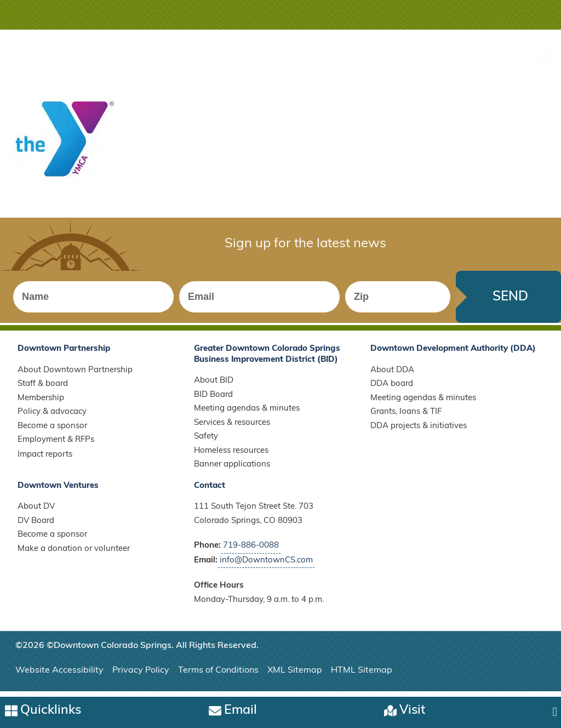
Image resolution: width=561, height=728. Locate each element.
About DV (36, 512)
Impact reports (45, 459)
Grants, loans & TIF (406, 417)
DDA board (392, 389)
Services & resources (232, 427)
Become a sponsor (52, 431)
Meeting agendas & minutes (247, 414)
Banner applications (232, 470)
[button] (543, 53)
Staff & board (43, 389)
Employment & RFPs (56, 445)
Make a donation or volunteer (74, 553)
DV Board (36, 525)
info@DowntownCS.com (266, 565)
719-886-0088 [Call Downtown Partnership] (251, 551)
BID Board (213, 399)
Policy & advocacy (52, 417)
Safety (206, 442)
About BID (214, 386)
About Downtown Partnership (75, 375)
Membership (41, 403)
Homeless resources (231, 455)
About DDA (392, 375)
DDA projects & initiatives (419, 431)
